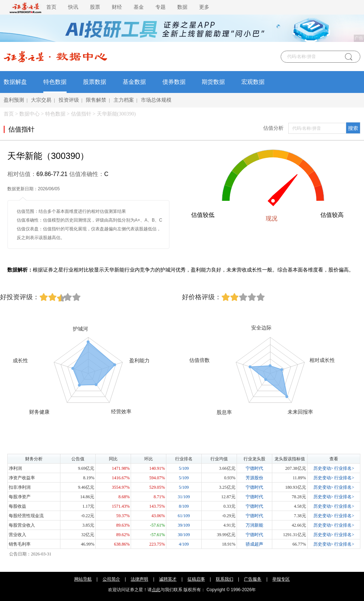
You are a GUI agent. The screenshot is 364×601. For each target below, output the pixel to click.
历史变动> (323, 468)
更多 (204, 7)
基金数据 (134, 82)
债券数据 (174, 82)
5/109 (184, 468)
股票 (95, 7)
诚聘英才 (168, 579)
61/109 (184, 516)
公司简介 (111, 579)
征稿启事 (196, 579)
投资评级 (69, 100)
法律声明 (139, 579)
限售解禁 (96, 100)
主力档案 (124, 100)
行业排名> (344, 468)
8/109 (184, 506)
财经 (117, 7)
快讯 (73, 7)
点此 (156, 590)
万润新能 (254, 525)
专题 (161, 7)
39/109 (184, 525)
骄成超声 (254, 544)
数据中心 (29, 114)
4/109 (184, 544)
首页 (51, 7)
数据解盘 (15, 82)
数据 (182, 7)
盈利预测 (14, 100)
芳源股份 (254, 478)
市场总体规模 (156, 100)
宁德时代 (254, 468)
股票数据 (95, 82)
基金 (139, 7)
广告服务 (253, 579)
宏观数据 (253, 82)
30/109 (184, 535)
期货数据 (213, 82)
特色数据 (55, 82)
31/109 (184, 497)
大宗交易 (41, 100)
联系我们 (225, 579)
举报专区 (281, 579)
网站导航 (83, 579)
